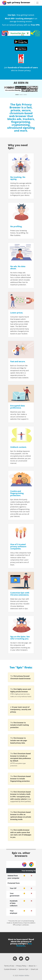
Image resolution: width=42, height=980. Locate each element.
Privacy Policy (21, 966)
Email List (34, 969)
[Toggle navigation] (37, 3)
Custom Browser (10, 969)
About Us (32, 966)
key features (24, 945)
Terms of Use (9, 966)
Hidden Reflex (24, 975)
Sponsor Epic (24, 969)
